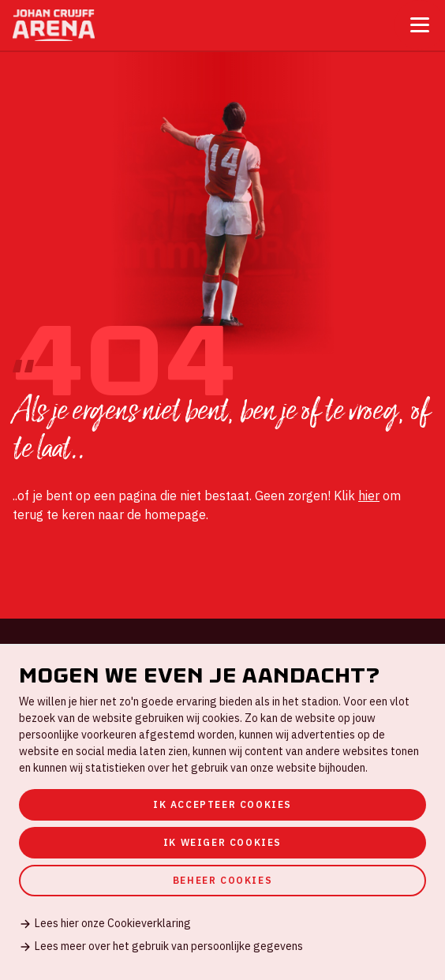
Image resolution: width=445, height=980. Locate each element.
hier (369, 496)
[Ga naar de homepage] (54, 25)
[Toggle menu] (420, 25)
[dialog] (222, 812)
